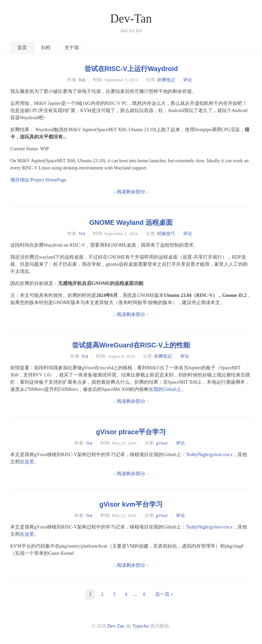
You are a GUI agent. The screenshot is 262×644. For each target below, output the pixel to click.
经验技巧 (166, 234)
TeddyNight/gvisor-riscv (209, 455)
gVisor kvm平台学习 (131, 504)
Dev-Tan (131, 19)
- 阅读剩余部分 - (131, 192)
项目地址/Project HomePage (38, 180)
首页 (22, 48)
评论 (188, 80)
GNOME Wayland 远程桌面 (131, 222)
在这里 (27, 462)
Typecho (141, 626)
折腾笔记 (166, 80)
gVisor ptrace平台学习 (131, 432)
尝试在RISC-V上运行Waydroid (131, 69)
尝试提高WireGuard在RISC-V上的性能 (131, 345)
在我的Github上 (165, 389)
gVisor (162, 443)
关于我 (72, 48)
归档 (46, 48)
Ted (82, 80)
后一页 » (164, 594)
